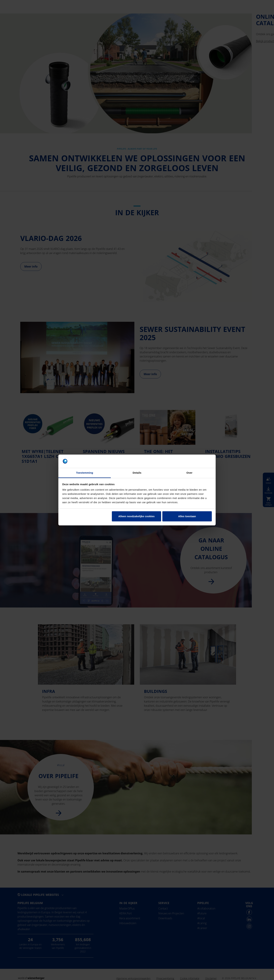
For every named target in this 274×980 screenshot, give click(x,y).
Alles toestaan (187, 516)
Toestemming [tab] (85, 473)
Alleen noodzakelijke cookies (136, 516)
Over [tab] (190, 473)
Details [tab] (137, 473)
